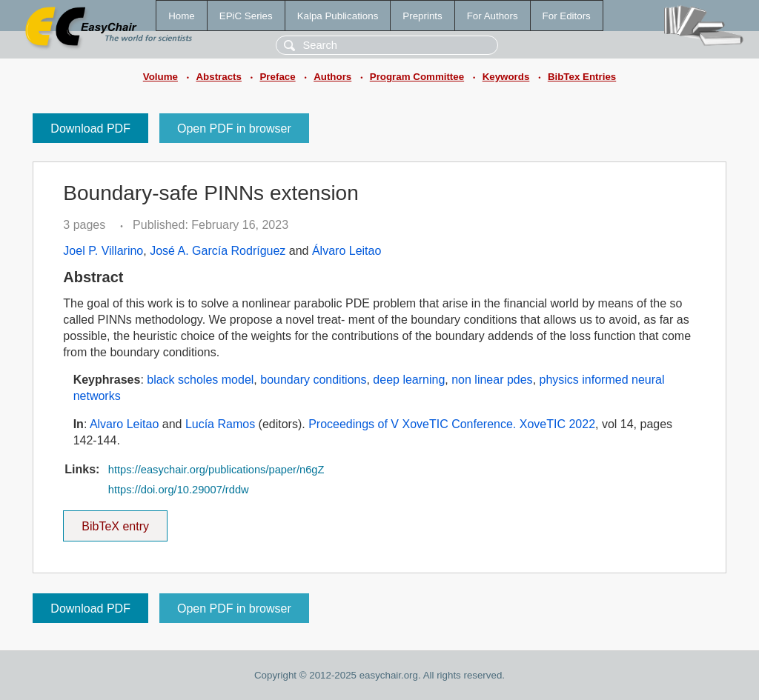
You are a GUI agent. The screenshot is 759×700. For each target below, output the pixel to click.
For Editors (567, 16)
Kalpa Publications (338, 16)
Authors (332, 77)
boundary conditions (313, 380)
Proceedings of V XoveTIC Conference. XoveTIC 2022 (452, 424)
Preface (277, 77)
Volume (160, 77)
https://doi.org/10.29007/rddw (179, 490)
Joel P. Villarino (103, 251)
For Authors (493, 16)
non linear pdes (492, 380)
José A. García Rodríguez (218, 251)
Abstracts (218, 77)
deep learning (409, 380)
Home (182, 16)
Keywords (506, 77)
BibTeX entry (116, 521)
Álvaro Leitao (347, 251)
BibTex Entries (582, 77)
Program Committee (417, 77)
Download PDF (90, 129)
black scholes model (200, 380)
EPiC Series (246, 16)
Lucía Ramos (220, 424)
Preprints (422, 16)
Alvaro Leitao (124, 424)
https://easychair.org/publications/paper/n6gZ (216, 470)
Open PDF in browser (234, 129)
